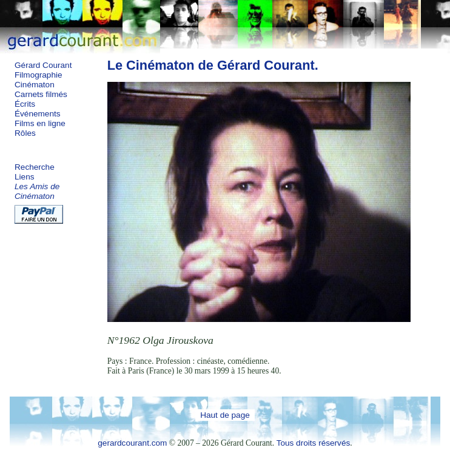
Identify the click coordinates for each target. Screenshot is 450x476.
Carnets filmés (41, 94)
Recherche (35, 167)
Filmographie (39, 75)
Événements (38, 114)
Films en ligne (40, 123)
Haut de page (225, 415)
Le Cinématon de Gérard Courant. (213, 65)
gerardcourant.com (132, 443)
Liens (25, 177)
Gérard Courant (43, 65)
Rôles (25, 133)
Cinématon (35, 85)
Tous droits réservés (314, 443)
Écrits (25, 104)
